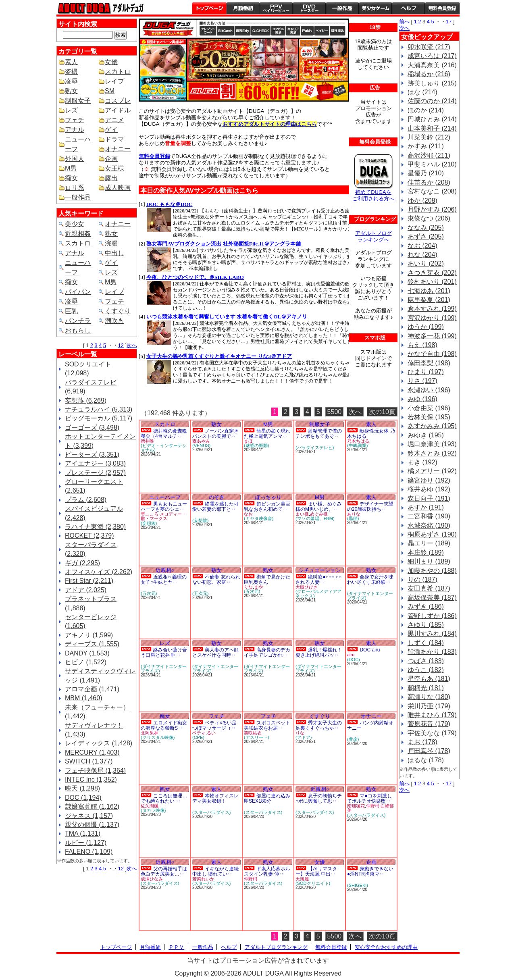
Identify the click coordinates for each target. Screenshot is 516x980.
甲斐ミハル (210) (432, 164)
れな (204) (422, 255)
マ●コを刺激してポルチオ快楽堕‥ (369, 798)
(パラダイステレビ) (315, 447)
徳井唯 (147, 441)
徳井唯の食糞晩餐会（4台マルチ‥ (164, 434)
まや (258, 587)
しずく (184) (426, 643)
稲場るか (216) (429, 74)
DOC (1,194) (83, 798)
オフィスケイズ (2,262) (99, 572)
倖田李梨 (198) (429, 363)
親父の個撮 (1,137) (92, 825)
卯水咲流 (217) (429, 47)
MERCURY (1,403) (92, 752)
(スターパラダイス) (211, 812)
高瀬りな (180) (429, 697)
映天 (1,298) (82, 788)
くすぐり (118, 311)
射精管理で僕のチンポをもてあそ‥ (319, 434)
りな (248, 587)
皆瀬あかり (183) (432, 652)
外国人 (75, 159)
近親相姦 (78, 234)
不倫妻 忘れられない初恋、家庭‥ (216, 579)
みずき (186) (426, 607)
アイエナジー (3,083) (95, 463)
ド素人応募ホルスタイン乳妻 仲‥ (267, 871)
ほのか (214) (426, 110)
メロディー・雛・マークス (163, 516)
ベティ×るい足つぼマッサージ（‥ (214, 725)
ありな (354, 514)
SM (110, 91)
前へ (404, 22)
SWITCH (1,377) (89, 761)
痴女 (71, 178)
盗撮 (71, 72)
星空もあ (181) (429, 679)
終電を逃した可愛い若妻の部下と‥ (215, 507)
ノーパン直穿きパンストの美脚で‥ (215, 434)
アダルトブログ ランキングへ (373, 236)
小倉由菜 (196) (429, 408)
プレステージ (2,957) (95, 473)
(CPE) (198, 737)
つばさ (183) (426, 661)
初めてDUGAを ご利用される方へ (373, 195)
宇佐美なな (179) (432, 733)
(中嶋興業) (357, 445)
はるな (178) (426, 760)
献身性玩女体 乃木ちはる (371, 434)
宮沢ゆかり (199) (432, 318)
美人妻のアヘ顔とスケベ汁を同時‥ (215, 652)
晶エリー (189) (429, 543)
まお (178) (422, 742)
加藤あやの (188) (432, 571)
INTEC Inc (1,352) (91, 779)
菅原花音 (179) (429, 724)
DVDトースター (309, 8)
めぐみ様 (319, 514)
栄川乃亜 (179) (429, 706)
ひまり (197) (426, 372)
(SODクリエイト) (313, 883)
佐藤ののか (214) (432, 101)
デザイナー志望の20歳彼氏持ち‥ (370, 507)
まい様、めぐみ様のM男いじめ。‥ (319, 507)
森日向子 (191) (429, 498)
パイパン (78, 292)
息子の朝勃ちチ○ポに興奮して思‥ (319, 798)
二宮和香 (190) (429, 516)
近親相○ (165, 570)
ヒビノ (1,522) (86, 662)
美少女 (75, 224)
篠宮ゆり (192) (429, 480)
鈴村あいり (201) (432, 282)
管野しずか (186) (432, 616)
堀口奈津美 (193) (432, 444)
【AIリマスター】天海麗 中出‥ (316, 871)
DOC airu (370, 650)
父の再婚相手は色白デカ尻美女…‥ (164, 871)
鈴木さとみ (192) (432, 453)
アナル (75, 130)
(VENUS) (201, 445)
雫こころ (150, 514)
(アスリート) (256, 737)
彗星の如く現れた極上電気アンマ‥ (267, 434)
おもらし (78, 330)
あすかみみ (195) (432, 426)
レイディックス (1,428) (99, 743)
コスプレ (118, 101)
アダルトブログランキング (276, 947)
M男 (71, 168)
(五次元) (149, 593)
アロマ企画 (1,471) (92, 689)
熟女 (71, 91)
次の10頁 (382, 412)
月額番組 (243, 8)
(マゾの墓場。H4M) (315, 518)
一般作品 (342, 8)
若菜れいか (203, 879)
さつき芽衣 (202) (432, 273)
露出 (111, 178)
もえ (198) (422, 345)
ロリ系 (75, 188)
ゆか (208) (422, 201)
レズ (71, 110)
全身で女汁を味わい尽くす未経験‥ (370, 579)
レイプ (114, 81)
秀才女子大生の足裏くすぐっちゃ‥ (319, 725)
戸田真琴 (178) (429, 751)
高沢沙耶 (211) (429, 155)
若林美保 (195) (429, 417)
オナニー (118, 149)
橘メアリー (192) (432, 471)
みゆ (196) (422, 399)
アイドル (118, 110)
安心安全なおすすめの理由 (386, 947)
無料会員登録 (331, 947)
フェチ (75, 120)
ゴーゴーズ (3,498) (92, 428)
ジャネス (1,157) (89, 816)
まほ (248, 441)
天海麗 (302, 879)
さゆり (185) (426, 625)
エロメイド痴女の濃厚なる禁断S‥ (164, 725)
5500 (335, 412)
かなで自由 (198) (432, 354)
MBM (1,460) (83, 698)
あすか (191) (426, 507)
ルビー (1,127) (86, 843)
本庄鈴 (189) (426, 552)
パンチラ (78, 321)
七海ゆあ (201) (429, 291)
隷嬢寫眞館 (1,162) (92, 806)
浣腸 (111, 243)
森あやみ (201, 441)
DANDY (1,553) (87, 653)
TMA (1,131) (83, 833)
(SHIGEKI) (358, 885)
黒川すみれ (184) (432, 634)
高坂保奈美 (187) (432, 598)
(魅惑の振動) (256, 445)
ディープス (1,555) (92, 644)
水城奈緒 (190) (429, 525)
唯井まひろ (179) (432, 715)
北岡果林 (150, 733)
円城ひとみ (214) (432, 119)
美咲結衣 (253, 733)
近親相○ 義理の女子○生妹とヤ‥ (164, 579)
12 (121, 345)
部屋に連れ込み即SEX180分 (267, 798)
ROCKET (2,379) (89, 536)
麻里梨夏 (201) (429, 300)
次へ (132, 345)
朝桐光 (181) (426, 688)
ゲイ (111, 130)
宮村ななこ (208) (432, 191)
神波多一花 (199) (432, 336)
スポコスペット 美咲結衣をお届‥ (267, 725)
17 (449, 22)
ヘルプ (408, 8)
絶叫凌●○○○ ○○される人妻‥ (318, 579)
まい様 (302, 514)
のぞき (217, 497)
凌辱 (71, 81)
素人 (71, 62)
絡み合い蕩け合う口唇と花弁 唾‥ (164, 652)
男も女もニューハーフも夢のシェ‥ (164, 507)
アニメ (114, 120)
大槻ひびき (307, 587)
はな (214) (422, 92)
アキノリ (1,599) (89, 635)
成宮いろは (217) (432, 56)
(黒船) (353, 518)
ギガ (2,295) (82, 563)
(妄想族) (149, 523)
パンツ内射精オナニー (370, 725)
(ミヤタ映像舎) (259, 518)
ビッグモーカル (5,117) (99, 418)
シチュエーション (320, 570)
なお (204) (422, 246)
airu (351, 655)
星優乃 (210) (426, 173)
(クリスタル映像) (158, 737)
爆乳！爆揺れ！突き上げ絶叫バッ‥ (319, 652)
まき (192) (422, 462)
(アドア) (304, 737)
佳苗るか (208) (429, 182)
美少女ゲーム (375, 8)
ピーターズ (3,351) (92, 455)
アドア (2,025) (86, 590)
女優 (111, 62)
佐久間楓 (150, 806)
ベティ (199, 733)
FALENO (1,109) (89, 852)
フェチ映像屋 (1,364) (95, 771)
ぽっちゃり (268, 497)
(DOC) (354, 660)
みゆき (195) (426, 435)
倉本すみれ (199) (432, 309)
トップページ (209, 8)
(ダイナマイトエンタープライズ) (370, 596)
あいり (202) (426, 263)
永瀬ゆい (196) (429, 390)
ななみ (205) (426, 228)
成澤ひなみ (152, 879)
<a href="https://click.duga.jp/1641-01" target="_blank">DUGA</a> (248, 300)
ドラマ (114, 139)
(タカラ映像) (153, 810)
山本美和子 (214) (432, 128)
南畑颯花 (356, 806)
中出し (114, 253)
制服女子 (78, 101)
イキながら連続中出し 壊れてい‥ (215, 871)
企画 (111, 159)
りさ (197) (422, 381)
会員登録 (442, 8)
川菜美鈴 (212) (429, 137)
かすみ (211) (426, 146)
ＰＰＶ (176, 947)
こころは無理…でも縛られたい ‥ (164, 798)
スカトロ (118, 72)
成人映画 (118, 188)
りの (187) (422, 579)
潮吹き (114, 321)
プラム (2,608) (86, 500)
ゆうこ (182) (426, 670)
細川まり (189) (429, 561)
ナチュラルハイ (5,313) (99, 409)
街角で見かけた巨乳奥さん (267, 579)
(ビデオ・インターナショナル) (164, 448)
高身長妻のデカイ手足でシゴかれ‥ (267, 652)
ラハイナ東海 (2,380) (95, 527)
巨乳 (71, 311)
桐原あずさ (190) (432, 534)
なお (248, 514)
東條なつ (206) (429, 218)
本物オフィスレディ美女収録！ (215, 798)
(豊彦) (353, 739)
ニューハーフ (165, 497)
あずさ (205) (426, 236)
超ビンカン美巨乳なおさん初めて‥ (267, 507)
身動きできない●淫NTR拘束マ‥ (370, 871)
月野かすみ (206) (432, 209)
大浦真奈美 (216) (432, 65)
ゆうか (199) (426, 327)
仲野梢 (373, 806)
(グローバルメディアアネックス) (318, 594)
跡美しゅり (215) (432, 83)
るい (211, 733)
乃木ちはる (358, 441)
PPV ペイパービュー (276, 8)
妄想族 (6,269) (86, 401)
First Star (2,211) (89, 581)
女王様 (114, 168)
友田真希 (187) (429, 588)
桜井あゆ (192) (429, 489)
